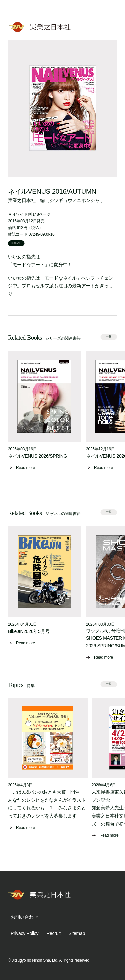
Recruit (53, 933)
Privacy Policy (24, 933)
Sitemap (77, 933)
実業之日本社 (22, 200)
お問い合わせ (24, 917)
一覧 (109, 337)
